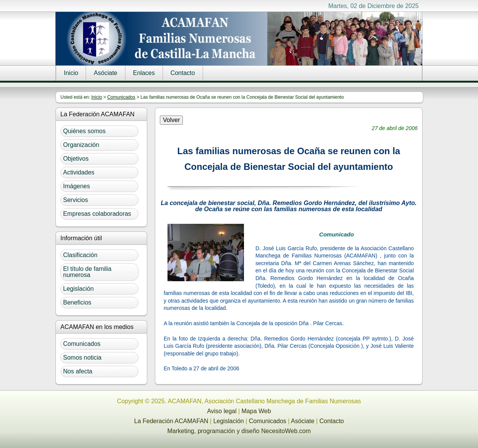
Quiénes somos (84, 131)
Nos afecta (78, 371)
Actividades (79, 172)
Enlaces (144, 73)
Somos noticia (82, 358)
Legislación (78, 289)
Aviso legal (222, 411)
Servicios (76, 200)
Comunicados (121, 97)
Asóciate (105, 73)
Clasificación (80, 255)
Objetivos (76, 159)
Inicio (71, 73)
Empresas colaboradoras (97, 214)
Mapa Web (256, 411)
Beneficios (77, 302)
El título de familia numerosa (87, 272)
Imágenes (76, 186)
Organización (81, 145)
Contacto (183, 73)
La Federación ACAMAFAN (171, 421)
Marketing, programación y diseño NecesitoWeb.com (239, 431)
